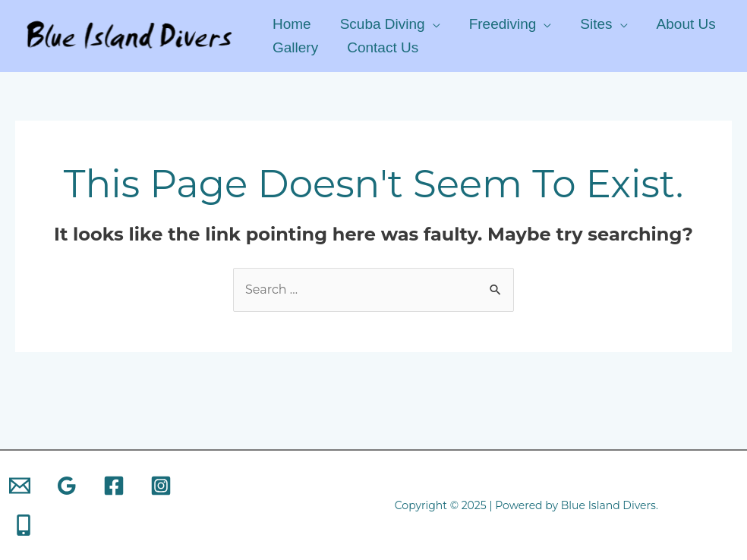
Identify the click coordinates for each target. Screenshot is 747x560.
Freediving (503, 24)
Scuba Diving (383, 24)
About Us (686, 24)
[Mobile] (24, 525)
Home (292, 24)
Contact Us (383, 47)
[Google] (67, 486)
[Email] (20, 486)
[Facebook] (114, 486)
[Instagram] (161, 486)
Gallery (295, 47)
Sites (596, 24)
